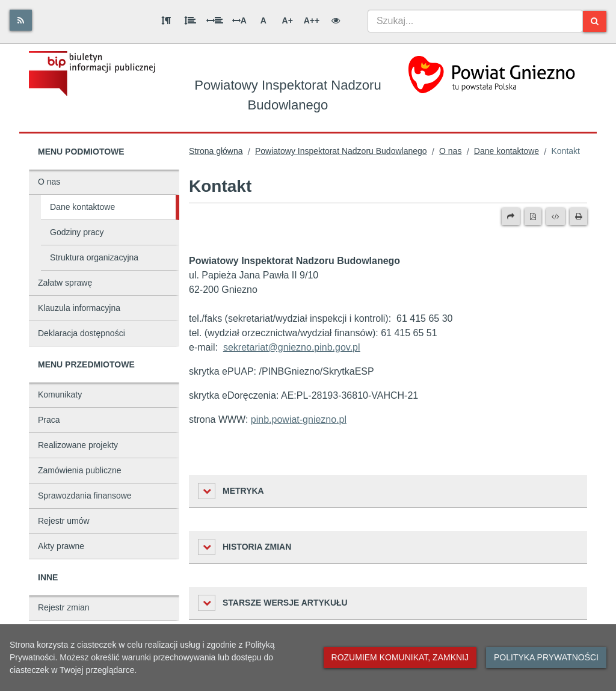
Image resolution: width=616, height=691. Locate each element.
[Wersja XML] (556, 217)
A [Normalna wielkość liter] (263, 20)
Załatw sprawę (65, 283)
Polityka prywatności (546, 657)
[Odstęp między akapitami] (166, 20)
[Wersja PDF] (533, 217)
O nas (49, 182)
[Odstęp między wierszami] (190, 20)
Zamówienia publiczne (80, 470)
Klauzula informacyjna (79, 308)
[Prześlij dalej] (511, 217)
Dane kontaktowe (82, 207)
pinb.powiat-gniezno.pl (299, 419)
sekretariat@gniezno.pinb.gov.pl (292, 347)
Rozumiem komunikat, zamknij (400, 657)
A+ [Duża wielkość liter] (288, 20)
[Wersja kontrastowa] (336, 20)
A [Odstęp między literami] (239, 20)
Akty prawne (61, 546)
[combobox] (475, 21)
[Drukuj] (578, 217)
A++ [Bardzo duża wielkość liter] (312, 20)
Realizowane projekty (78, 445)
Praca (49, 420)
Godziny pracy (77, 232)
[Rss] (21, 20)
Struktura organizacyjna (94, 257)
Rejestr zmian (64, 607)
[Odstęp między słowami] (215, 20)
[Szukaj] (595, 21)
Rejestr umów (64, 521)
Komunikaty (60, 395)
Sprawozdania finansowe (85, 496)
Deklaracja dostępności (82, 333)
